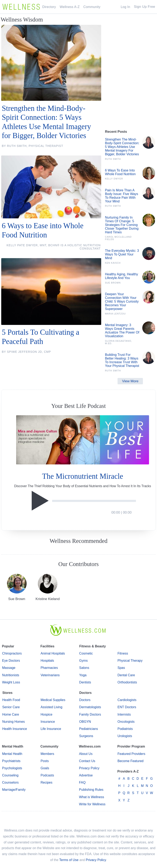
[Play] (41, 501)
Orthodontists (127, 682)
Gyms (83, 661)
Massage (9, 668)
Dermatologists (90, 707)
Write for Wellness (92, 804)
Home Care (11, 714)
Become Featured (131, 761)
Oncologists (126, 722)
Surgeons (86, 736)
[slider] (94, 501)
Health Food (11, 700)
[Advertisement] (130, 108)
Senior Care (11, 707)
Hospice (46, 714)
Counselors (10, 782)
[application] (82, 501)
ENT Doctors (127, 707)
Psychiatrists (11, 761)
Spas (121, 668)
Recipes (46, 782)
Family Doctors (90, 714)
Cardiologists (127, 700)
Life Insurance (51, 729)
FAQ (82, 782)
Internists (124, 714)
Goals (45, 768)
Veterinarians (50, 675)
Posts (45, 761)
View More (130, 381)
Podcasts (47, 775)
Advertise (86, 775)
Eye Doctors (11, 661)
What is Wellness (92, 797)
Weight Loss (11, 682)
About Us (86, 754)
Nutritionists (11, 675)
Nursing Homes (13, 722)
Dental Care (126, 675)
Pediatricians (89, 729)
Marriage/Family (14, 790)
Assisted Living (51, 707)
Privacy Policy (89, 768)
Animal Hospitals (53, 653)
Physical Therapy (130, 661)
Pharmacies (49, 668)
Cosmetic (86, 653)
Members (47, 754)
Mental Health (12, 754)
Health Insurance (15, 729)
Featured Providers (131, 754)
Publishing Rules (91, 790)
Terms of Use (69, 860)
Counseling (10, 775)
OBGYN (85, 722)
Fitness (123, 653)
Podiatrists (125, 729)
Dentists (85, 682)
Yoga (83, 675)
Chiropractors (12, 653)
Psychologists (12, 768)
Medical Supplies (53, 700)
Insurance (48, 722)
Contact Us (87, 761)
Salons (84, 668)
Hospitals (47, 661)
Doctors (85, 700)
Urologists (125, 736)
